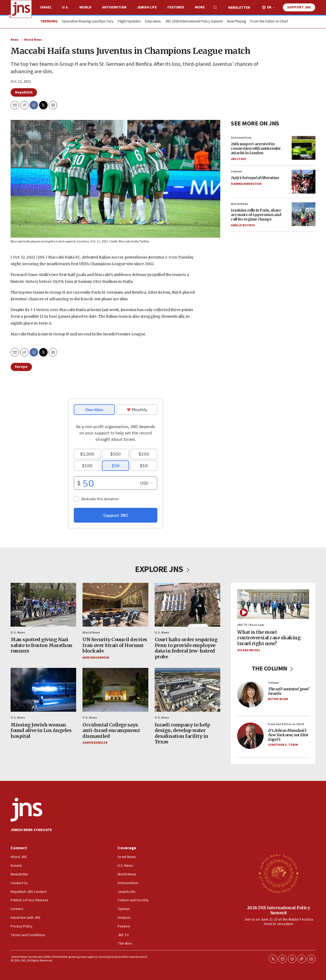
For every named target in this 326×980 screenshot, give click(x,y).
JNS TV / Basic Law (251, 625)
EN (269, 8)
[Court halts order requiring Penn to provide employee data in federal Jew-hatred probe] (187, 605)
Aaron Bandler (95, 743)
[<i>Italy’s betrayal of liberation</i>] (304, 182)
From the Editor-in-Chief (269, 22)
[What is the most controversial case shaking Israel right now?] (273, 604)
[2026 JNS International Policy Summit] (278, 873)
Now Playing (237, 22)
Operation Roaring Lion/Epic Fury (88, 22)
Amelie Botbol (243, 225)
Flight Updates (129, 22)
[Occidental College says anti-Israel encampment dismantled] (115, 690)
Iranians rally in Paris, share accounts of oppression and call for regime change (256, 215)
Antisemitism (114, 7)
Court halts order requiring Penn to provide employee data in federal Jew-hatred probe (186, 648)
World (85, 7)
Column (236, 172)
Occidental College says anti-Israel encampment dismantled (111, 730)
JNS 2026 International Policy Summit (194, 22)
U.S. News (18, 633)
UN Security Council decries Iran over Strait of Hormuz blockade (115, 645)
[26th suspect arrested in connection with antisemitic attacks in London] (304, 148)
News (15, 40)
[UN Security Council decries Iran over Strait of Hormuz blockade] (115, 605)
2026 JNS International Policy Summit (279, 910)
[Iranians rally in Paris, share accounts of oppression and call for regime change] (304, 214)
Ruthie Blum (278, 699)
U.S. (65, 7)
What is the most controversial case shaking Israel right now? (269, 638)
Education (153, 22)
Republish (24, 92)
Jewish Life (147, 7)
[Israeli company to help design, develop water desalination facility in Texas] (187, 690)
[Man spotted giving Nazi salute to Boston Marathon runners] (43, 605)
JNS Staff (238, 159)
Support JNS (299, 7)
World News (33, 40)
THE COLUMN (273, 669)
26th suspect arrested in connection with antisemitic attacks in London (256, 148)
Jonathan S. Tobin (283, 745)
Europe (21, 367)
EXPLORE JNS (163, 569)
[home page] (21, 9)
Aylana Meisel (249, 650)
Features (176, 7)
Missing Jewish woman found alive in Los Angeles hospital (41, 730)
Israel (46, 7)
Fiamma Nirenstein (246, 184)
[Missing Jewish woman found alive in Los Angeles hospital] (43, 690)
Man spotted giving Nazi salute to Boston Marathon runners (42, 645)
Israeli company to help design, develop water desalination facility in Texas (182, 733)
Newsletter (239, 8)
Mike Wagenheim (96, 658)
